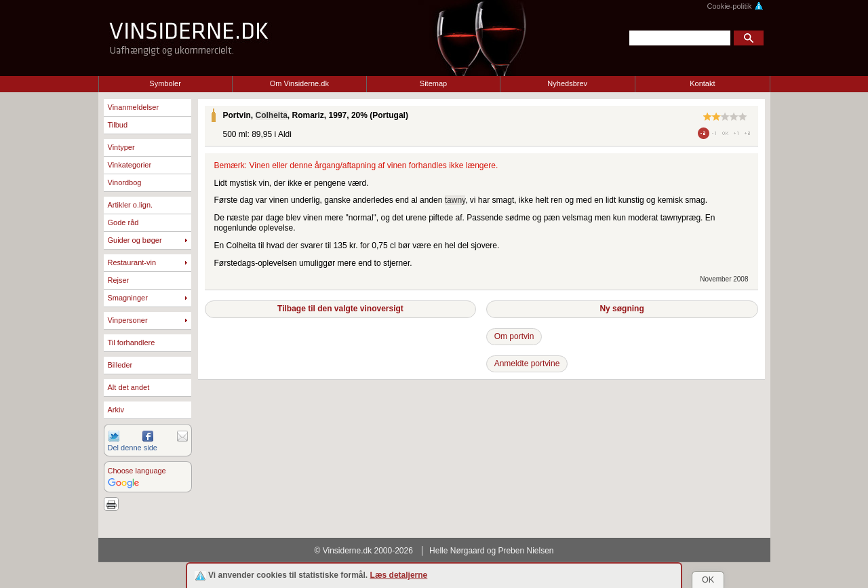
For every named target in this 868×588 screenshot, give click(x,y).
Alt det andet (129, 387)
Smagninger (128, 298)
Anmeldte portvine (527, 364)
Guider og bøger (135, 240)
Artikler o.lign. (131, 205)
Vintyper (121, 147)
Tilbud (118, 125)
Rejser (119, 280)
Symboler (165, 83)
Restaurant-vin (132, 262)
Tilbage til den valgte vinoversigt (340, 309)
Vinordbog (125, 182)
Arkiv (116, 410)
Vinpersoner (128, 320)
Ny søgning (622, 309)
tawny (455, 200)
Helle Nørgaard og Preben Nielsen (491, 551)
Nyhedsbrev (567, 83)
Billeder (120, 365)
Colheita (272, 115)
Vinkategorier (130, 165)
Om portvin (514, 336)
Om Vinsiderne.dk (299, 83)
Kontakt (702, 83)
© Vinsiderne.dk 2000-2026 (364, 551)
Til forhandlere (132, 342)
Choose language (137, 471)
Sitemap (433, 83)
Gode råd (123, 222)
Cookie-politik (735, 6)
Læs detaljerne (399, 575)
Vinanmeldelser (134, 107)
